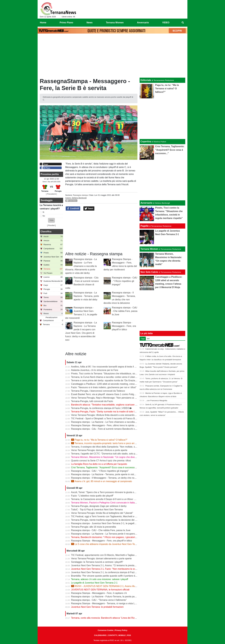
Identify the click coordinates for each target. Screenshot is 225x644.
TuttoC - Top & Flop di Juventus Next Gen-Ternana (97, 510)
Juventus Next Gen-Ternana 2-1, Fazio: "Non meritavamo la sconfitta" (107, 569)
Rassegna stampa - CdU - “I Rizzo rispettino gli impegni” (125, 281)
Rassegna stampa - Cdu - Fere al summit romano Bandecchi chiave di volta (110, 429)
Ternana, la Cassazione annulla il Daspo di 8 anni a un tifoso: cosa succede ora (112, 499)
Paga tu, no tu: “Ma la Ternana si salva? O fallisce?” (99, 440)
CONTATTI (112, 635)
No (44, 216)
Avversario (146, 203)
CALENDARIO (100, 635)
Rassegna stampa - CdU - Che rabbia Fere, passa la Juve (125, 311)
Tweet (89, 209)
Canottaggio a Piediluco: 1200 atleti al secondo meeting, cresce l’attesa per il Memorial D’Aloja (119, 384)
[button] (51, 220)
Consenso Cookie (105, 630)
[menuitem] (183, 23)
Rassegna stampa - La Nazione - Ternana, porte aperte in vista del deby (86, 296)
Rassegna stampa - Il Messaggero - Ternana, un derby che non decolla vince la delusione (117, 478)
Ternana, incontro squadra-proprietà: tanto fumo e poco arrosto (105, 443)
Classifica (46, 232)
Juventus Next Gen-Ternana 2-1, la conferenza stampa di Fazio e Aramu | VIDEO (113, 572)
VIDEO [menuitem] (166, 23)
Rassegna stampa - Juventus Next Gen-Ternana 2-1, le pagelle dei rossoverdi (111, 523)
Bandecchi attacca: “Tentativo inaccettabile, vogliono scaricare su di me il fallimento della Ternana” (121, 405)
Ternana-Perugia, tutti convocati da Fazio (92, 401)
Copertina (146, 142)
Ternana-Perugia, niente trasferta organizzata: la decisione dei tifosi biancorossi (112, 520)
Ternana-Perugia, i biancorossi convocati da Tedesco (98, 391)
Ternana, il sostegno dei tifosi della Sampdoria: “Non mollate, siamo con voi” (110, 447)
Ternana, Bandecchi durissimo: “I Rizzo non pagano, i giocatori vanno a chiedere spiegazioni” (119, 537)
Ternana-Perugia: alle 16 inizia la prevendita (93, 527)
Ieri (148, 339)
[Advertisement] (112, 56)
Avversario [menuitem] (143, 23)
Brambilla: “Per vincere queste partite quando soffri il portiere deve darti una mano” (113, 576)
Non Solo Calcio (149, 272)
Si (43, 212)
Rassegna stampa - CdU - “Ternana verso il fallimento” (99, 600)
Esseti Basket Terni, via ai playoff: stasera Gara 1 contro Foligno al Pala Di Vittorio (113, 394)
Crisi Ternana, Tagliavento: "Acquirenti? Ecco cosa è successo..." (104, 467)
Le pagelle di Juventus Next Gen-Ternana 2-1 (94, 583)
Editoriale (146, 80)
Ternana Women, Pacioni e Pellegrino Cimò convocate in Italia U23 (105, 503)
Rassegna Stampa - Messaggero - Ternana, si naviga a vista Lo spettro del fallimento (115, 603)
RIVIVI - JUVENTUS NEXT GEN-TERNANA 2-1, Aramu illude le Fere (108, 586)
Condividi (73, 209)
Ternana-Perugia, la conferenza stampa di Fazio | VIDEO (100, 408)
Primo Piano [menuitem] (66, 23)
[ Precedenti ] (51, 194)
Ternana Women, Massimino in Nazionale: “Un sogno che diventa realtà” (108, 457)
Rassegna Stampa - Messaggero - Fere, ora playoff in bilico (124, 326)
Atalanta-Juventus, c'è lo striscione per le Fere (95, 370)
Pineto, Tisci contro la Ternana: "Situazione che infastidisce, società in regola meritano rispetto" (120, 374)
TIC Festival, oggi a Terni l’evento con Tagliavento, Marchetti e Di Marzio (108, 516)
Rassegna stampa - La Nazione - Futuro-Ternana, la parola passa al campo (110, 597)
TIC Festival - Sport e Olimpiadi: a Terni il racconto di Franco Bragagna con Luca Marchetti (117, 419)
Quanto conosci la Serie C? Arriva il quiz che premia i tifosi (101, 461)
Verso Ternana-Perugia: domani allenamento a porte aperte (101, 559)
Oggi (143, 339)
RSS (129, 635)
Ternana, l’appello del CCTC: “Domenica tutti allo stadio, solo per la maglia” (109, 454)
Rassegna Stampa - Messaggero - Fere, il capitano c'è (99, 593)
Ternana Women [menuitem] (115, 23)
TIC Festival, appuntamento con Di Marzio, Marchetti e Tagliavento (105, 555)
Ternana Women (149, 249)
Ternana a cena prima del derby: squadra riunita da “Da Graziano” (105, 380)
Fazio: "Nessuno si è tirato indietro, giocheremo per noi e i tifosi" (104, 387)
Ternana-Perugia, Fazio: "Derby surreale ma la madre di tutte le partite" (107, 412)
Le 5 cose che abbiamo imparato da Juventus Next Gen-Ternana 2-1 (108, 544)
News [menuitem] (90, 23)
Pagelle (144, 226)
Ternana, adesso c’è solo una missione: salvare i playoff (99, 579)
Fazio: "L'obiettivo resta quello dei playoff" (92, 496)
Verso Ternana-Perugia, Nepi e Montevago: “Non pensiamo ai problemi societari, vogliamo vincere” (122, 398)
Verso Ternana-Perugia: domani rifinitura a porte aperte (99, 450)
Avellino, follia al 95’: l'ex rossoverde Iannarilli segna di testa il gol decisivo (109, 367)
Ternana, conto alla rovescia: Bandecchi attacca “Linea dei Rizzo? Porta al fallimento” (115, 618)
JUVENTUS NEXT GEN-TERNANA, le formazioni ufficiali (100, 590)
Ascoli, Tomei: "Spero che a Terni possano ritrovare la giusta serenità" (107, 492)
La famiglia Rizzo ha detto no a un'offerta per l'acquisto (99, 464)
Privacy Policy (121, 630)
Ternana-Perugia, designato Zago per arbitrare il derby (99, 506)
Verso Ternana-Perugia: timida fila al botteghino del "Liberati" (102, 513)
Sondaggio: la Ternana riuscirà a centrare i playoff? (97, 562)
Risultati (51, 225)
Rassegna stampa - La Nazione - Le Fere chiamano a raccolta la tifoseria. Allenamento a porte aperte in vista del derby (81, 266)
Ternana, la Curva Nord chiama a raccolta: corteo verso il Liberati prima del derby (112, 377)
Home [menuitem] (43, 23)
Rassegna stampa (80, 195)
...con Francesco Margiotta (156, 401)
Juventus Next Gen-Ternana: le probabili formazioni (97, 607)
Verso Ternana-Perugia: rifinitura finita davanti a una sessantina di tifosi (107, 415)
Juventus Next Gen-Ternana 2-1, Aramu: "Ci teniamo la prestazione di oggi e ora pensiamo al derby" (122, 565)
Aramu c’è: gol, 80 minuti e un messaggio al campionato (102, 481)
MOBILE (122, 635)
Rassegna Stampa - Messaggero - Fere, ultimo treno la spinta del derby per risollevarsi (115, 425)
